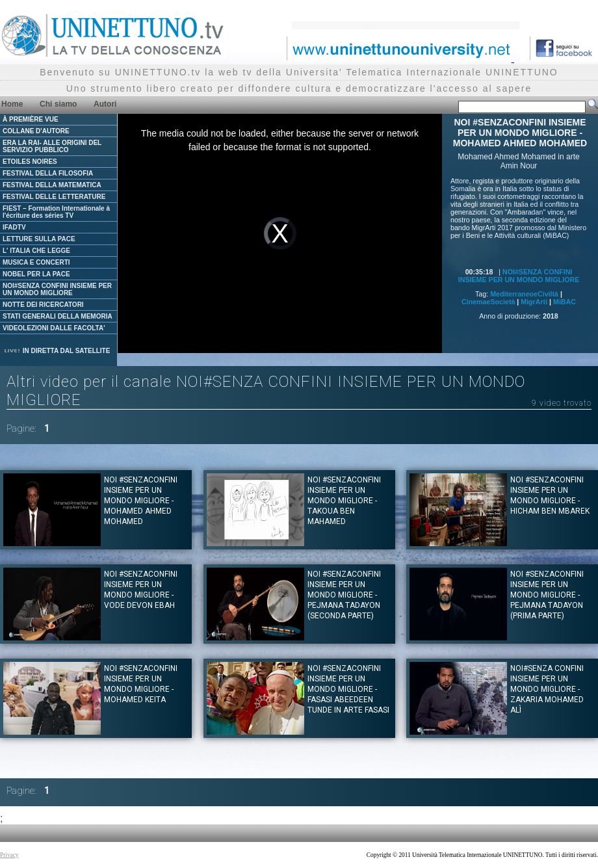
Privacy (9, 855)
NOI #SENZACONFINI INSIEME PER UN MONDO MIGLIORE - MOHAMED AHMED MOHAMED (141, 501)
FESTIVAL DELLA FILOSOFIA (48, 173)
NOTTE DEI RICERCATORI (43, 305)
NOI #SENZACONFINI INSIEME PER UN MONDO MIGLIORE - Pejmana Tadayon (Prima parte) (547, 595)
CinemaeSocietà (488, 302)
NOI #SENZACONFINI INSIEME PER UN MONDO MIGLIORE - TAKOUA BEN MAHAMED (344, 501)
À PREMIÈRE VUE (31, 119)
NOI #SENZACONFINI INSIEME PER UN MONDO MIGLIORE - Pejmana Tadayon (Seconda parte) (344, 595)
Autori (105, 104)
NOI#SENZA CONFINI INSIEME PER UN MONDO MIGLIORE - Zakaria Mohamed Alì (547, 689)
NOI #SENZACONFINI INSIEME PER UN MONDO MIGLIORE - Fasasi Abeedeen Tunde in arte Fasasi (348, 689)
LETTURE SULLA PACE (39, 239)
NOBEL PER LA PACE (36, 274)
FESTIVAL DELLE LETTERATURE (54, 197)
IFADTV (14, 227)
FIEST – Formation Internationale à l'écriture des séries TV (56, 212)
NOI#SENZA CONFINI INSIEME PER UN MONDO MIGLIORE (57, 289)
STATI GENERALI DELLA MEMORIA (58, 316)
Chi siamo (58, 104)
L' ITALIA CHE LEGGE (36, 251)
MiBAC (565, 302)
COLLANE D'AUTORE (36, 131)
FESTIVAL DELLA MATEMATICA (52, 185)
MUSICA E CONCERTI (36, 262)
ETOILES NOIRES (30, 162)
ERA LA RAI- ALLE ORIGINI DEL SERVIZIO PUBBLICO (52, 146)
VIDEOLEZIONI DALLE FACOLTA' (54, 328)
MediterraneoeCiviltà (524, 294)
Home (12, 104)
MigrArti (534, 302)
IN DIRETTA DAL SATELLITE (57, 351)
